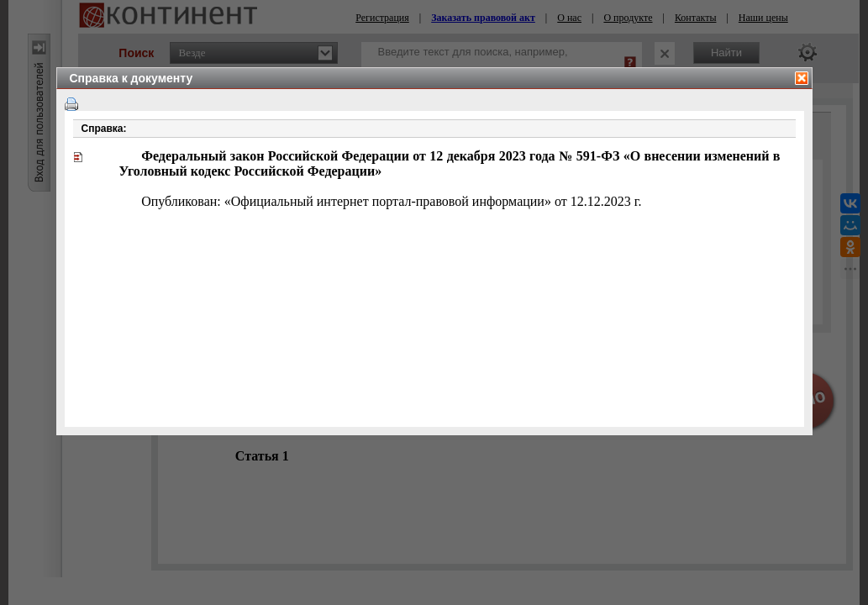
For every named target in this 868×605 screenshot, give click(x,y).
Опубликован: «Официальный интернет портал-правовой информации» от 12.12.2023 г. (391, 201)
